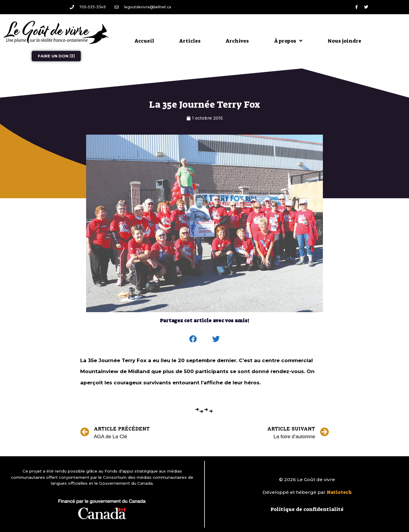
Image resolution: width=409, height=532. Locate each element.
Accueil (144, 41)
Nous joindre (344, 41)
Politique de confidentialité (307, 509)
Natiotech (339, 492)
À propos (288, 41)
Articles (190, 41)
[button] (193, 339)
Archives (237, 41)
